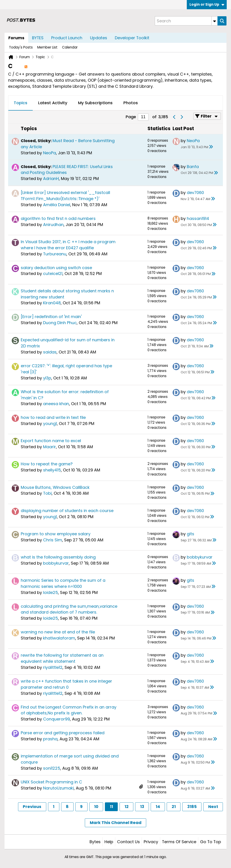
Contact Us (128, 842)
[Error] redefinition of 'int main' (51, 317)
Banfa (193, 167)
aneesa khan (56, 404)
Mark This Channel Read (116, 823)
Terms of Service (179, 842)
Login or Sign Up (207, 4)
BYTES (38, 38)
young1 (50, 424)
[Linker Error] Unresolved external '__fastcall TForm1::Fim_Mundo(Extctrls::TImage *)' (65, 196)
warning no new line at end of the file (58, 632)
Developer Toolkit (132, 38)
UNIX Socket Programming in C (51, 782)
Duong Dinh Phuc (60, 323)
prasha (50, 739)
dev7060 (195, 193)
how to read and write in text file (53, 417)
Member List (47, 47)
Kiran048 (52, 303)
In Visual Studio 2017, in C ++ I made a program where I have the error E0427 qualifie (68, 245)
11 (111, 807)
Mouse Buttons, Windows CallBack (55, 487)
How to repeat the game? (47, 464)
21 (174, 807)
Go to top (211, 842)
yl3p (47, 378)
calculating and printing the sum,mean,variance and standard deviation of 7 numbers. (69, 609)
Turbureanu (55, 254)
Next (213, 807)
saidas (50, 352)
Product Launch (67, 38)
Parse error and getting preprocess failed (63, 733)
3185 (192, 807)
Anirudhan (53, 225)
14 (158, 807)
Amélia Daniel (57, 205)
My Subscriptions (95, 103)
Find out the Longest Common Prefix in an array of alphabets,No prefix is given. (69, 710)
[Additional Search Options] (215, 21)
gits (191, 534)
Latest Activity (53, 103)
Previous (32, 807)
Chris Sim (53, 540)
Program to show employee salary (56, 534)
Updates (99, 38)
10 (96, 807)
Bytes (95, 842)
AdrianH (51, 179)
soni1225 (52, 768)
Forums (16, 38)
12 (127, 807)
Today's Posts (21, 47)
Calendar (70, 47)
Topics (21, 103)
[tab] (21, 103)
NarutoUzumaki (58, 788)
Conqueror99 (57, 719)
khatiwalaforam (59, 638)
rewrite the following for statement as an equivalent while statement (62, 658)
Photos (131, 103)
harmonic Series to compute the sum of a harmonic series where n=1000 (63, 583)
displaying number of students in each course (67, 511)
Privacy (151, 842)
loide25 (51, 592)
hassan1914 (198, 218)
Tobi (47, 493)
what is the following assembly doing (58, 557)
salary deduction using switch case (56, 268)
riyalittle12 (53, 667)
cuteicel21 (53, 274)
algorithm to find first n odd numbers (58, 218)
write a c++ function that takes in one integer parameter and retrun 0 (66, 684)
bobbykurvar (56, 563)
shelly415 (52, 470)
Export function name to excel (51, 441)
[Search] (186, 21)
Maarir (50, 447)
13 (142, 807)
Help (109, 842)
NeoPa (50, 153)
